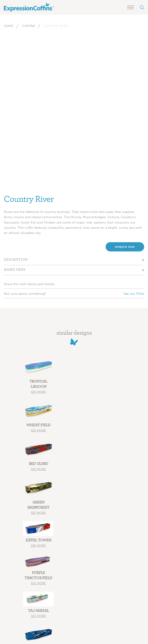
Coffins (29, 26)
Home (9, 26)
